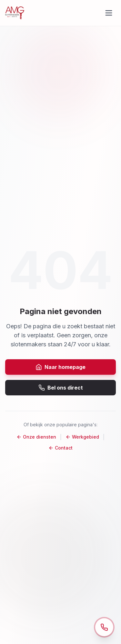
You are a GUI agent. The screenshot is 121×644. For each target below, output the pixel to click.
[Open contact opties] (104, 627)
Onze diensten (36, 437)
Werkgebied (82, 437)
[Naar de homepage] (15, 13)
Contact (60, 448)
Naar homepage (60, 367)
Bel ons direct (61, 388)
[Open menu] (109, 13)
